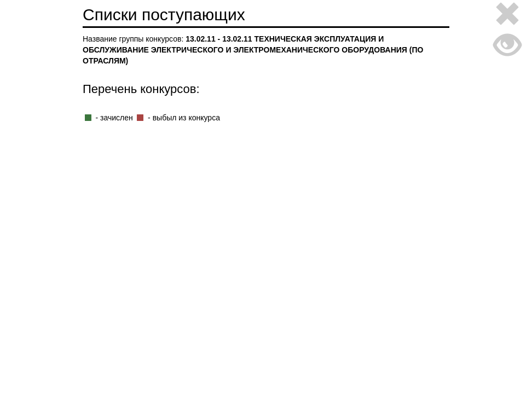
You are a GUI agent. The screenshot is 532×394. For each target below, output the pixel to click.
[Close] (507, 16)
